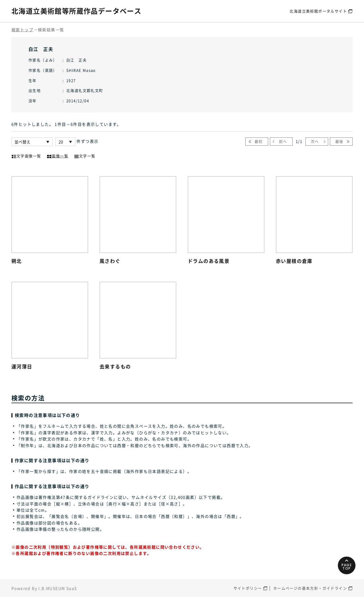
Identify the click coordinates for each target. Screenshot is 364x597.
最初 (259, 141)
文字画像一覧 (26, 155)
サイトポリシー (248, 588)
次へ (315, 141)
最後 (339, 141)
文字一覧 (85, 155)
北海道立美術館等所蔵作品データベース (76, 11)
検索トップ (22, 30)
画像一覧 (57, 155)
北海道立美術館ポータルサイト (318, 11)
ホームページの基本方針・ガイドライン (310, 588)
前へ (283, 141)
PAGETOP (347, 567)
